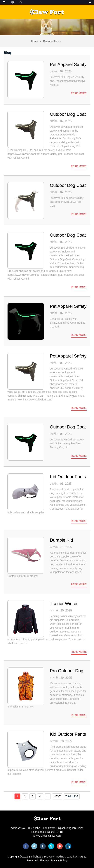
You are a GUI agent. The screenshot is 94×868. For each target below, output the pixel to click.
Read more (79, 93)
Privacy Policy (59, 860)
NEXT (57, 796)
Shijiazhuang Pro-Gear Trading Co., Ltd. (52, 857)
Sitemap (44, 860)
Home (35, 41)
